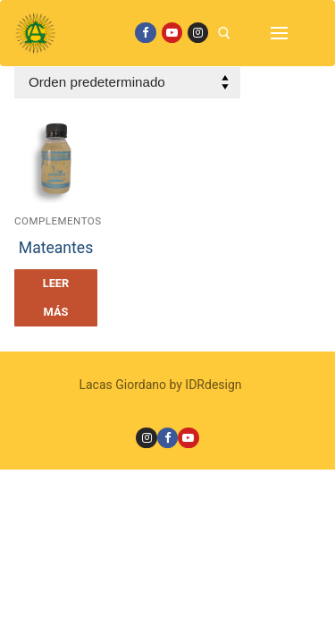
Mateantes (56, 248)
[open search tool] (224, 33)
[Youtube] (172, 33)
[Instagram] (198, 33)
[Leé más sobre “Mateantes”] (56, 298)
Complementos (58, 221)
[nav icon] (279, 33)
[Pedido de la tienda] (127, 83)
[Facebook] (145, 33)
